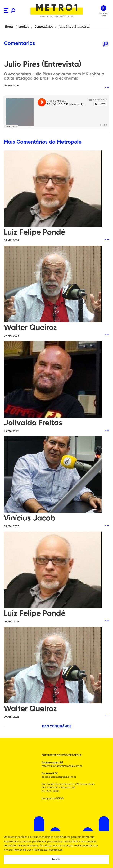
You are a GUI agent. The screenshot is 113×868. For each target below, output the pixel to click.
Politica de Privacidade (48, 850)
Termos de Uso (22, 850)
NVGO (60, 798)
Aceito (57, 860)
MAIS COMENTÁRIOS (57, 727)
